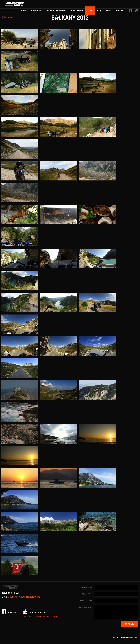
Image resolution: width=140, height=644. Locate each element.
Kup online (36, 11)
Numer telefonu (86, 601)
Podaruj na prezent (56, 11)
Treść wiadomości (86, 607)
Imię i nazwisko (87, 587)
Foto (90, 11)
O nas (108, 11)
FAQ (99, 11)
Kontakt (120, 11)
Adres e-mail (87, 594)
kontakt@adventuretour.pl (25, 597)
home (24, 11)
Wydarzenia (77, 11)
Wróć (8, 17)
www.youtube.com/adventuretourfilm (40, 616)
